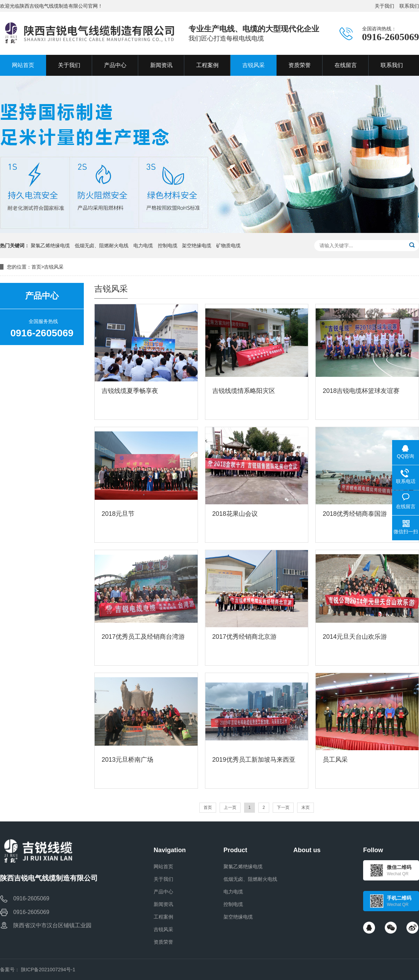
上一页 (230, 807)
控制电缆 (168, 246)
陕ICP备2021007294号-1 (48, 970)
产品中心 (163, 892)
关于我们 (384, 6)
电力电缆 (143, 246)
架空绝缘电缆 (197, 246)
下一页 (283, 807)
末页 (306, 807)
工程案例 (163, 917)
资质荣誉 (163, 942)
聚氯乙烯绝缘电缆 (50, 246)
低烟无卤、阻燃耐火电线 (102, 246)
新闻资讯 (163, 904)
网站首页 (163, 866)
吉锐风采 (54, 267)
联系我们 (409, 6)
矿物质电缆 (228, 246)
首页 (36, 267)
